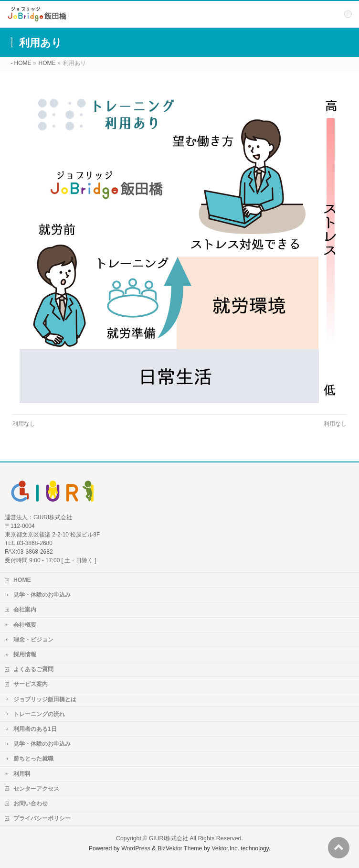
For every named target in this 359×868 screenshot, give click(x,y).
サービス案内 (31, 684)
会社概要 (25, 625)
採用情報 (25, 654)
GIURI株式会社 (169, 838)
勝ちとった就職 (33, 759)
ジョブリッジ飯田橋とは (45, 699)
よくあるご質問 (33, 669)
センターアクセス (36, 789)
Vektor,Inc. (225, 848)
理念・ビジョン (33, 640)
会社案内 (25, 610)
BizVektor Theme (180, 848)
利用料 (22, 774)
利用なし (24, 424)
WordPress (136, 848)
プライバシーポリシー (42, 818)
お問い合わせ (31, 804)
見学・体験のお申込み (42, 595)
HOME (22, 580)
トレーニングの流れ (39, 714)
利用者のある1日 (35, 729)
